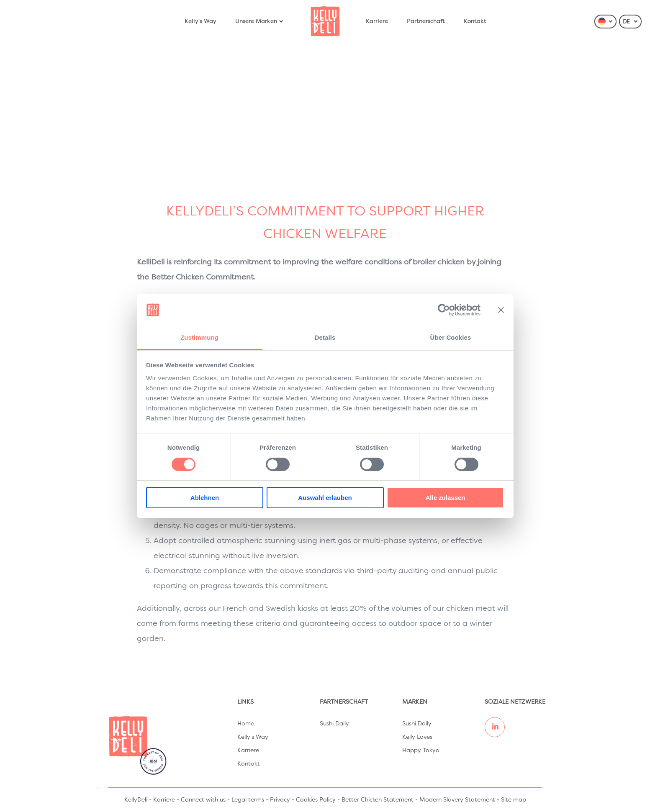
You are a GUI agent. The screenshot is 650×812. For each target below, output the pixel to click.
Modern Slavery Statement (457, 800)
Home (246, 724)
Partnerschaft (426, 21)
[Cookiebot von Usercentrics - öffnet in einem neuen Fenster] (444, 310)
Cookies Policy (316, 800)
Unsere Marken (259, 21)
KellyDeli (136, 800)
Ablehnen (205, 498)
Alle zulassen (445, 498)
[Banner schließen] (501, 310)
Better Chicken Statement (378, 800)
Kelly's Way (200, 21)
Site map (514, 800)
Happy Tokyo (421, 751)
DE (631, 22)
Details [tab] (325, 337)
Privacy (280, 800)
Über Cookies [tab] (451, 337)
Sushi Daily (334, 724)
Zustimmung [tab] (199, 337)
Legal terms (248, 800)
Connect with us (203, 800)
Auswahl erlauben (325, 498)
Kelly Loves (417, 737)
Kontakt (475, 21)
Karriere (377, 21)
